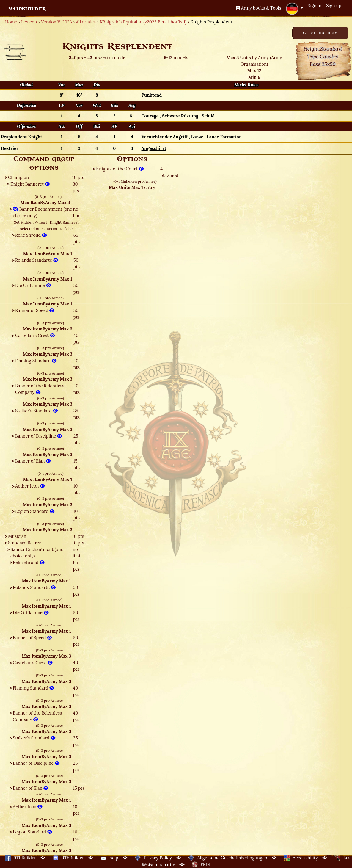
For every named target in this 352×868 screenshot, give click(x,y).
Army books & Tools (259, 8)
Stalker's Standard (36, 411)
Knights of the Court (120, 169)
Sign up (334, 6)
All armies (86, 22)
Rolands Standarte (37, 260)
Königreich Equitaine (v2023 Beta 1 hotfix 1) (143, 22)
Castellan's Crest (35, 335)
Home (11, 22)
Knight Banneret (30, 184)
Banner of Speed (35, 310)
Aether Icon (30, 486)
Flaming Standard (36, 361)
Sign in (315, 6)
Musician (17, 536)
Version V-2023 (56, 22)
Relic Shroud (31, 235)
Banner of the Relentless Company (40, 389)
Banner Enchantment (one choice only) (43, 212)
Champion (18, 177)
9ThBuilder (27, 9)
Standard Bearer (25, 543)
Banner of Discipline (38, 436)
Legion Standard (35, 511)
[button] (294, 9)
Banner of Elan (33, 461)
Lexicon (29, 22)
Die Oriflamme (33, 285)
